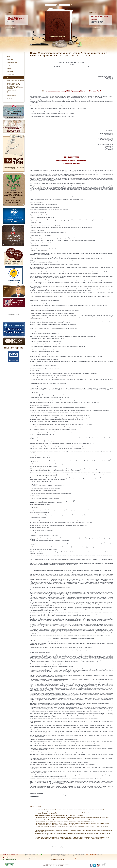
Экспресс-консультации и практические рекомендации (14, 84)
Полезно (9, 78)
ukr (101, 5)
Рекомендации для (12, 62)
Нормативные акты (13, 82)
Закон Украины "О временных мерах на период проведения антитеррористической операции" (59, 815)
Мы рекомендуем (11, 95)
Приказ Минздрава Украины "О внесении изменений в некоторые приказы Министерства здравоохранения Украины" (65, 821)
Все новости (95, 27)
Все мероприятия (11, 27)
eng (106, 5)
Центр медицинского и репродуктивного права (58, 865)
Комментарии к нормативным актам (15, 80)
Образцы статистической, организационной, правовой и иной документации (15, 87)
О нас (8, 56)
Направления (10, 59)
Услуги (9, 65)
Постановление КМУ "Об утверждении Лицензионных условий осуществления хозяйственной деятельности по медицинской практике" (69, 810)
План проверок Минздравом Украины (13, 92)
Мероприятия (10, 75)
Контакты (9, 98)
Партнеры (10, 69)
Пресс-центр (10, 72)
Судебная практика (11, 90)
